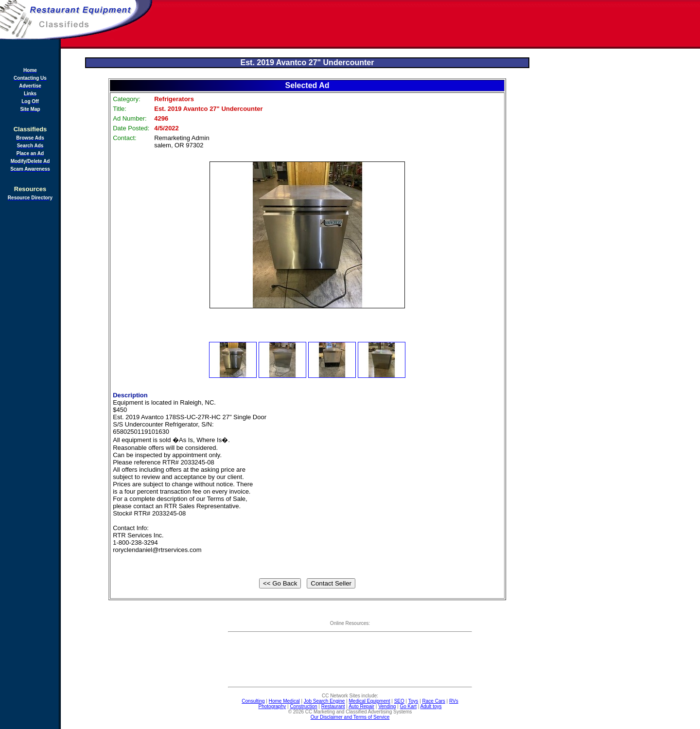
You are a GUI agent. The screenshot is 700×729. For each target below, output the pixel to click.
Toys (413, 701)
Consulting (253, 701)
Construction (303, 706)
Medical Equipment (370, 701)
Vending (387, 706)
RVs (454, 701)
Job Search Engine (324, 701)
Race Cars (434, 701)
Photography (272, 706)
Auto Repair (361, 706)
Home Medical (284, 701)
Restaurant (333, 706)
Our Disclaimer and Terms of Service (350, 717)
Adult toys (431, 706)
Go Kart (408, 706)
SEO (399, 701)
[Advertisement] (427, 24)
